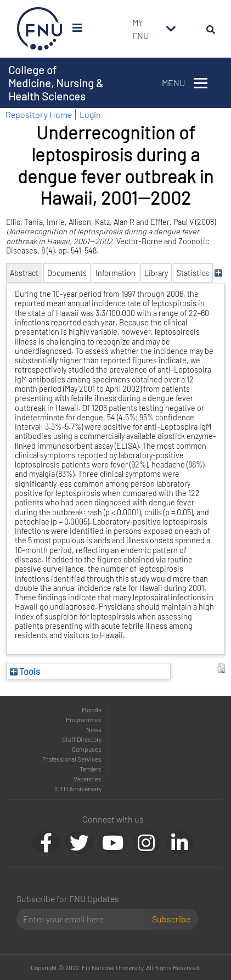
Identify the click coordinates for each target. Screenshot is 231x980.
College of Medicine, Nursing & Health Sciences (56, 83)
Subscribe (171, 919)
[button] (221, 668)
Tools (25, 671)
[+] (218, 273)
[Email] (84, 919)
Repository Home (39, 114)
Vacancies (88, 779)
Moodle (92, 709)
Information (116, 273)
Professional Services (72, 759)
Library (156, 273)
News (94, 729)
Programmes (84, 719)
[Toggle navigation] (171, 29)
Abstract (24, 273)
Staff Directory (82, 739)
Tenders (91, 769)
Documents (67, 273)
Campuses (87, 749)
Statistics (193, 273)
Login (90, 114)
